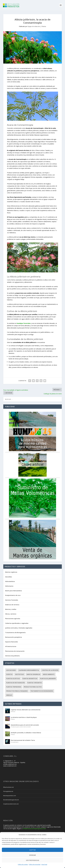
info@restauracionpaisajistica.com (34, 829)
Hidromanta (9, 586)
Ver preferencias (33, 860)
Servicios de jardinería (12, 656)
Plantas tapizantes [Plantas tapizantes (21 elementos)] (35, 683)
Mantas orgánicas (11, 572)
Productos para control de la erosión (21, 727)
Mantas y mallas (11, 609)
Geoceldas (9, 577)
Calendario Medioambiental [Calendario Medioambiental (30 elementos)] (29, 670)
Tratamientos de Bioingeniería (15, 633)
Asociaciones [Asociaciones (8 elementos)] (11, 670)
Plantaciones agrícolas (13, 619)
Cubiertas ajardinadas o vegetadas (17, 623)
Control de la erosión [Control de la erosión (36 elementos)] (50, 670)
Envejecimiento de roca (13, 595)
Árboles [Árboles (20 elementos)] (9, 695)
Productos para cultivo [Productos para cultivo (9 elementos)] (33, 687)
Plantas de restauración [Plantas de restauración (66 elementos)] (15, 683)
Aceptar (32, 850)
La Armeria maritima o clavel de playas (24, 717)
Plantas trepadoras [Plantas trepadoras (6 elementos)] (14, 687)
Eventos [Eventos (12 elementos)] (9, 674)
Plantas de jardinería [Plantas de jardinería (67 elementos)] (48, 679)
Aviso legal (44, 864)
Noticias (13, 712)
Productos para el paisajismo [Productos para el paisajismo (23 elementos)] (17, 691)
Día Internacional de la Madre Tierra (23, 740)
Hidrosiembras (10, 581)
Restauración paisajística (14, 637)
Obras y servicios (11, 614)
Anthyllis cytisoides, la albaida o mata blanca (26, 733)
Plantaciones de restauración (15, 651)
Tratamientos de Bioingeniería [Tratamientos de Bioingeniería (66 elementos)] (42, 691)
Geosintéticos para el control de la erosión (25, 725)
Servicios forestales (12, 600)
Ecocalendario (15, 742)
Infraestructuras (11, 646)
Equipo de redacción (34, 26)
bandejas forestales (24, 323)
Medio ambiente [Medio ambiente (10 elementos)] (49, 674)
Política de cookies (23, 864)
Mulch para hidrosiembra (14, 591)
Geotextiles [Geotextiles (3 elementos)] (20, 674)
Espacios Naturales (11, 642)
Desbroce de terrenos (12, 605)
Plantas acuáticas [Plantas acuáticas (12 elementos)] (13, 679)
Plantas (44, 26)
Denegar (32, 855)
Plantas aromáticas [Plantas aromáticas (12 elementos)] (30, 679)
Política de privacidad (35, 864)
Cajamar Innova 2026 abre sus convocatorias (26, 710)
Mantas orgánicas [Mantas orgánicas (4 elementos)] (33, 674)
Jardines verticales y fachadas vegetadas (19, 628)
